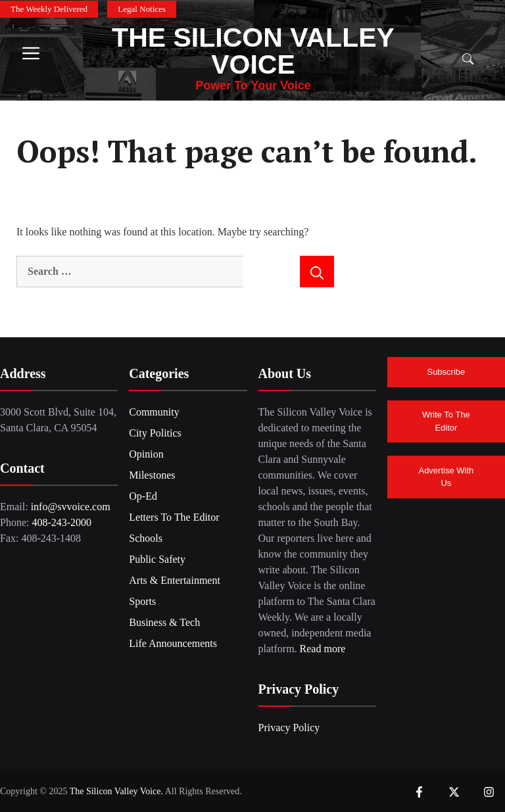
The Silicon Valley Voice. (116, 791)
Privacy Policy (289, 728)
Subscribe (446, 372)
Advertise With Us (446, 477)
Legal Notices (142, 9)
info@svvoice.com (71, 507)
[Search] (317, 272)
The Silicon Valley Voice (253, 51)
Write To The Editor (446, 421)
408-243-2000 (61, 522)
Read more (323, 649)
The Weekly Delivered (49, 9)
